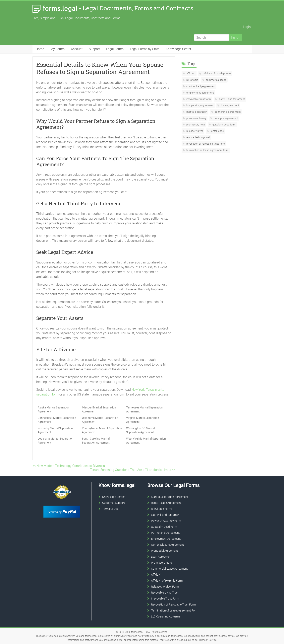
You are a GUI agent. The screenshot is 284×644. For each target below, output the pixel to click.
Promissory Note (161, 563)
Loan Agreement (161, 557)
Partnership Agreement (165, 533)
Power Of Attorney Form (166, 521)
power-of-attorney (196, 118)
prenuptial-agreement (226, 118)
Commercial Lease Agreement (169, 569)
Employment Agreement (166, 539)
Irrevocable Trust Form (165, 599)
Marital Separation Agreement (170, 497)
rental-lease (217, 131)
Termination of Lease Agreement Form (175, 610)
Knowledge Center (178, 49)
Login (247, 27)
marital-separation (196, 112)
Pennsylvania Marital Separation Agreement (102, 430)
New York (138, 390)
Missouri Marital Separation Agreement (99, 409)
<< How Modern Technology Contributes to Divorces (69, 466)
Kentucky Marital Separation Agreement (55, 430)
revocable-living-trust (198, 137)
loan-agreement (230, 105)
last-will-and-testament (231, 99)
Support (94, 49)
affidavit (191, 73)
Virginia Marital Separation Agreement (143, 420)
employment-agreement (200, 93)
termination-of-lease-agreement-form (207, 150)
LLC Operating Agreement (167, 616)
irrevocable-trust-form (198, 99)
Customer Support (114, 503)
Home (40, 49)
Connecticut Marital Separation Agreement (57, 420)
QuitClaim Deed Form (164, 527)
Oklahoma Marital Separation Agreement (100, 420)
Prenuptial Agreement (165, 551)
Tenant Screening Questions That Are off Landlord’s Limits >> (132, 470)
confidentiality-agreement (200, 86)
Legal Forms (115, 49)
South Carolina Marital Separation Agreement (96, 441)
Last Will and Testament (166, 515)
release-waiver (194, 131)
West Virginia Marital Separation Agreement (146, 441)
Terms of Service (208, 640)
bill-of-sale (192, 80)
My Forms (57, 49)
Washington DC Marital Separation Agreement (140, 430)
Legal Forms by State (145, 49)
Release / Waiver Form (165, 587)
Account (77, 49)
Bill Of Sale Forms (162, 509)
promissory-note (195, 125)
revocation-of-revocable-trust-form (205, 144)
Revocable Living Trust (165, 593)
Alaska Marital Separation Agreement (54, 409)
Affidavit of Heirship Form (167, 581)
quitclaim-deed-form (224, 125)
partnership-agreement (227, 112)
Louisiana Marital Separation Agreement (56, 441)
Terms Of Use (110, 509)
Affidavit (156, 575)
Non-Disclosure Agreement (168, 545)
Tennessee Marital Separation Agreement (144, 409)
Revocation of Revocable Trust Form (173, 605)
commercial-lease (216, 80)
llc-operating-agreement (200, 105)
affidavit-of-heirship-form (217, 73)
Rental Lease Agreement (166, 503)
